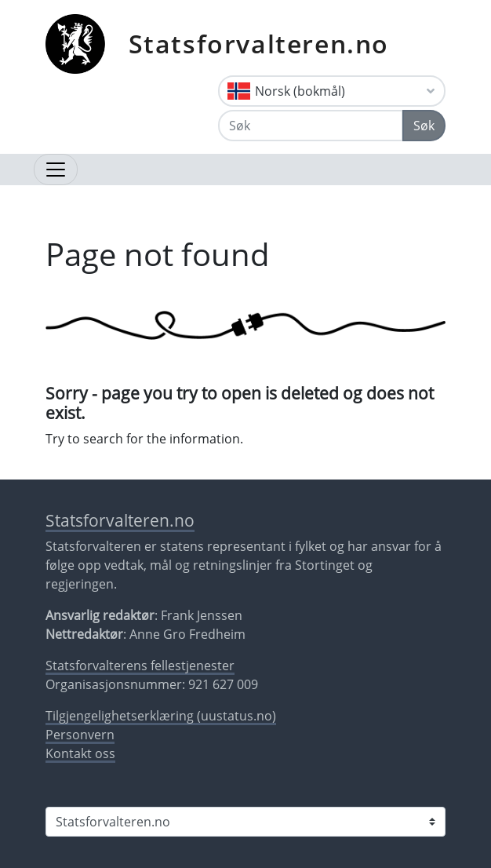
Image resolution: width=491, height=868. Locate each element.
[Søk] (311, 126)
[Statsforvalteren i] (245, 822)
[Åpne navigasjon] (56, 170)
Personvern (80, 735)
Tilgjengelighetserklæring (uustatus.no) (161, 716)
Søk (424, 126)
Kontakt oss (80, 753)
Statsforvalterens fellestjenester (140, 666)
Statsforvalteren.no (259, 44)
